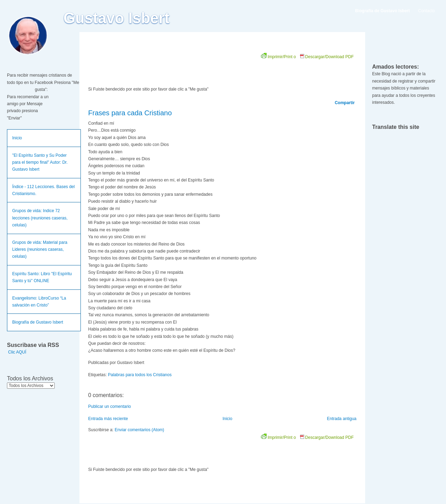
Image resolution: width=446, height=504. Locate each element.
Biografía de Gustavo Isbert (38, 322)
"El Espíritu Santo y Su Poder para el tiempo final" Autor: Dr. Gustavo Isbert (40, 162)
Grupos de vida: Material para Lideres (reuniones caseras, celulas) (40, 250)
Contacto (426, 11)
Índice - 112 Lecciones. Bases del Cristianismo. (43, 190)
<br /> (167, 67)
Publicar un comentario (110, 406)
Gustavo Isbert (117, 18)
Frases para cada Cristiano (130, 113)
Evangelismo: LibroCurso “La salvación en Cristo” (39, 302)
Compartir (345, 103)
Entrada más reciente (108, 419)
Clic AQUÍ (17, 352)
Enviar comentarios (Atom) (139, 430)
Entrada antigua (342, 419)
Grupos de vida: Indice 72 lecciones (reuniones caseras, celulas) (40, 218)
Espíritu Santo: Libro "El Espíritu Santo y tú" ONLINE (42, 277)
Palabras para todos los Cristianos (140, 375)
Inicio (17, 138)
